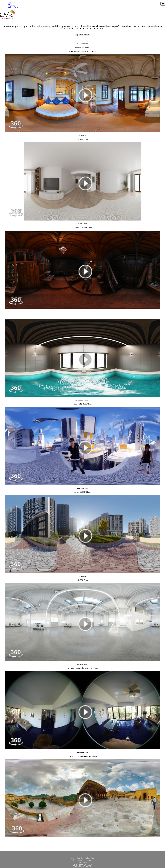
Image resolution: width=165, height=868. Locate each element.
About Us (12, 5)
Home (10, 3)
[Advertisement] (82, 847)
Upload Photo (13, 7)
